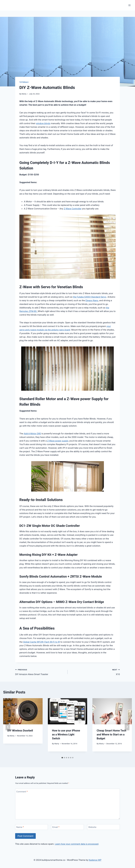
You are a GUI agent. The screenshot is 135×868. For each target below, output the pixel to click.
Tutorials (24, 82)
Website (92, 827)
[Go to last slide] (8, 727)
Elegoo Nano (92, 300)
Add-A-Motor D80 (32, 434)
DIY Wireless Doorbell (20, 731)
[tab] (62, 758)
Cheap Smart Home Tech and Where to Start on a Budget (111, 734)
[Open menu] (129, 5)
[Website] (103, 827)
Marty (24, 94)
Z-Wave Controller (73, 209)
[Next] (127, 727)
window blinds (43, 123)
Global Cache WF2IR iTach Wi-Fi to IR (41, 642)
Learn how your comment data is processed (77, 844)
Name (20, 827)
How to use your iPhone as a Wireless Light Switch (66, 734)
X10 (95, 672)
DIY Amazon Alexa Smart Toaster (40, 672)
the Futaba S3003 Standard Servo (90, 297)
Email (56, 827)
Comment (22, 792)
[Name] (32, 827)
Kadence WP (95, 860)
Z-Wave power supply (58, 441)
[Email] (67, 827)
